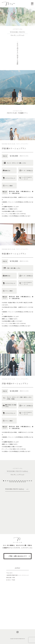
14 (28, 506)
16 (32, 506)
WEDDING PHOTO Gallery (15, 514)
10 (20, 506)
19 (14, 507)
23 (21, 507)
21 (18, 507)
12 (24, 506)
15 (30, 506)
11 (22, 506)
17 (10, 507)
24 (23, 507)
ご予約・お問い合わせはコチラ (18, 556)
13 (26, 506)
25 (25, 507)
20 (16, 507)
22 (19, 507)
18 (12, 507)
